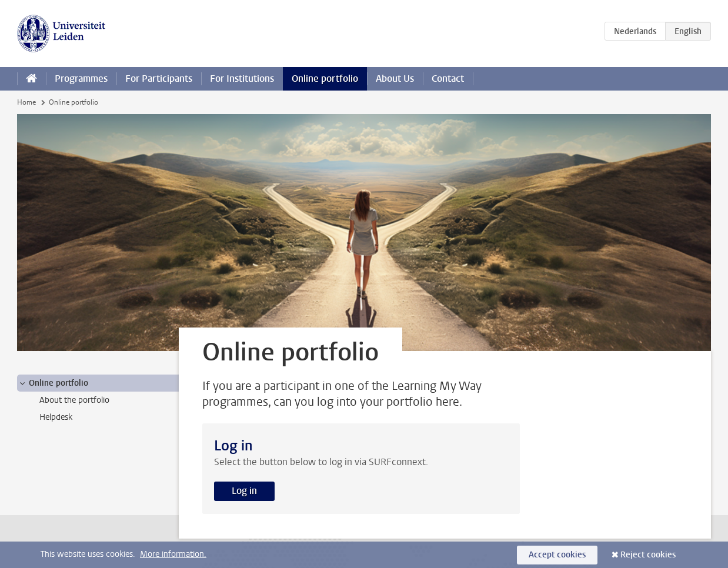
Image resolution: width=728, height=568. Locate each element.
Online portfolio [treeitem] (53, 383)
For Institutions (242, 78)
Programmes (81, 78)
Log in (244, 491)
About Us (395, 78)
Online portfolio (325, 78)
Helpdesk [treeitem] (56, 417)
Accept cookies (557, 555)
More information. (173, 554)
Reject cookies (648, 555)
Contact (448, 78)
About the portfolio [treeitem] (74, 400)
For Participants (159, 78)
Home (26, 102)
